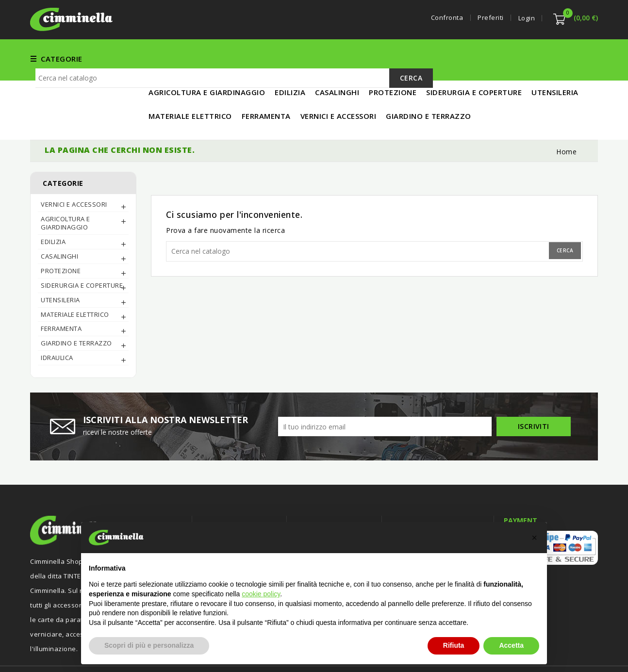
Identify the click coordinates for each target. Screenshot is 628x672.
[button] (534, 538)
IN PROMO (574, 58)
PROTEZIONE (61, 239)
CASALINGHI (59, 224)
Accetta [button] (511, 645)
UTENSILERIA (429, 58)
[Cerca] (234, 92)
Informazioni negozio (433, 494)
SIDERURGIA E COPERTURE (82, 253)
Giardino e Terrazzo (76, 311)
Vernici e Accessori (318, 58)
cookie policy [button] (261, 594)
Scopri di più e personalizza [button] (149, 645)
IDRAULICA (57, 326)
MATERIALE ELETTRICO (504, 58)
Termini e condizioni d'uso (338, 513)
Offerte (214, 513)
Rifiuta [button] (454, 645)
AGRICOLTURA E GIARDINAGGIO (66, 191)
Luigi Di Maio (578, 652)
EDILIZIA (381, 58)
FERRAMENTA (246, 58)
